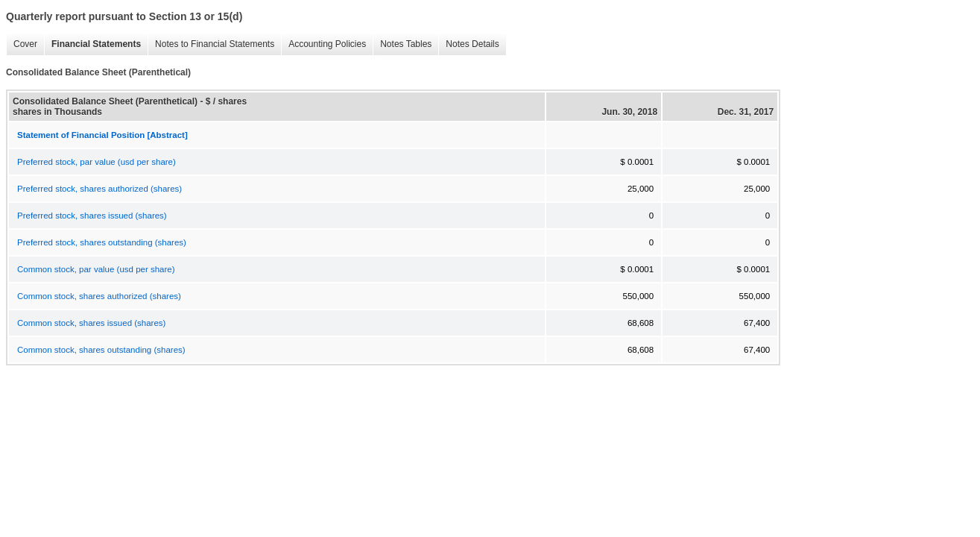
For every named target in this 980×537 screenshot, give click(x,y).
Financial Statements (92, 44)
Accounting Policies (323, 44)
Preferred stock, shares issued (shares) (92, 216)
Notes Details (468, 44)
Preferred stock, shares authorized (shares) (99, 189)
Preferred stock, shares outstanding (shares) (102, 242)
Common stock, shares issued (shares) (91, 323)
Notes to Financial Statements (211, 44)
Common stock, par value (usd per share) (96, 269)
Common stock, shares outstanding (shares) (101, 350)
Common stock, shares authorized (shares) (99, 296)
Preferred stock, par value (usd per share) (97, 162)
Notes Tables (402, 44)
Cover (22, 44)
